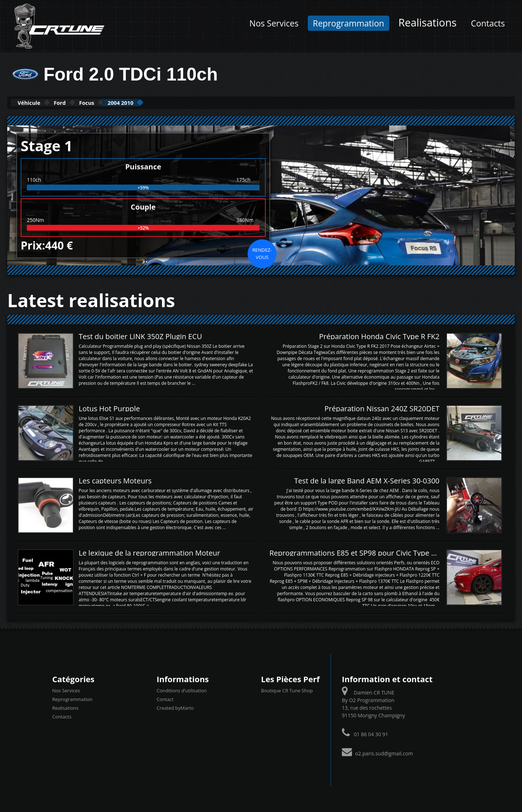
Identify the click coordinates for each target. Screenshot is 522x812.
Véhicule (35, 102)
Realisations (427, 22)
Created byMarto (175, 707)
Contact (165, 698)
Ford (77, 102)
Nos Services (274, 23)
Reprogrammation (349, 23)
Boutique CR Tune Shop (287, 690)
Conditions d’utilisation (182, 690)
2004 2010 (159, 102)
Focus (114, 102)
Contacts (488, 23)
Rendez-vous (262, 253)
